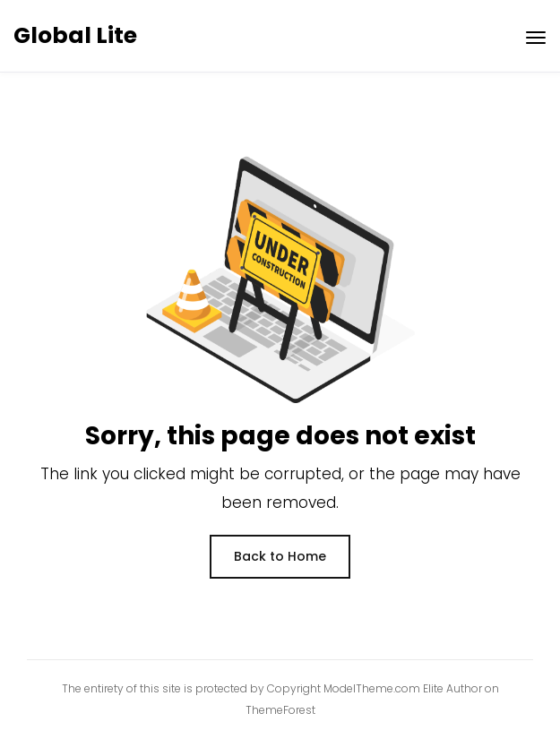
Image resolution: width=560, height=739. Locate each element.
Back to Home (280, 556)
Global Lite (75, 35)
